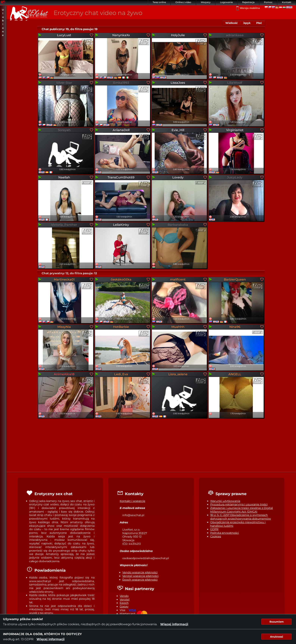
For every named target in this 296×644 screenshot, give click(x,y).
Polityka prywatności (225, 533)
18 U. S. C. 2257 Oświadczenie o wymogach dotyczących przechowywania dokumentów (241, 517)
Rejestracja (248, 2)
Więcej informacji (174, 624)
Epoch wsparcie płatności (140, 580)
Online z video (183, 2)
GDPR (214, 529)
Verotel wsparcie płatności (140, 576)
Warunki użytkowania (225, 501)
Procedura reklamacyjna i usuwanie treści (239, 504)
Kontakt (287, 2)
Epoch (124, 603)
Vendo (124, 596)
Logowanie (226, 2)
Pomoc (268, 2)
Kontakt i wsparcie (132, 501)
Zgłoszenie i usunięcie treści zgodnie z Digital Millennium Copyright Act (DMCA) (242, 510)
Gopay (124, 606)
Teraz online (159, 2)
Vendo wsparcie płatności (140, 572)
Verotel (125, 599)
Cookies (216, 536)
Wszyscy (206, 2)
